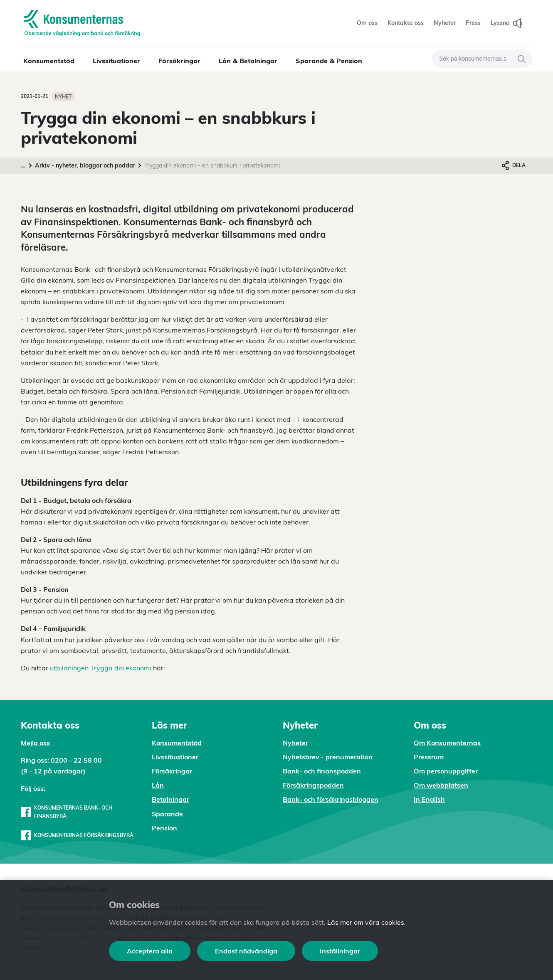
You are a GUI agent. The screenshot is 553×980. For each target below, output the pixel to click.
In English (429, 799)
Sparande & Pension (329, 61)
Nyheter (295, 743)
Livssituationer (116, 61)
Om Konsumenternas (447, 743)
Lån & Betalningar (248, 61)
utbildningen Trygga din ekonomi (101, 668)
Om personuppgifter (446, 771)
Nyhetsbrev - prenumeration (328, 757)
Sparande (167, 814)
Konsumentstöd (49, 61)
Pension (164, 828)
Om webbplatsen (441, 785)
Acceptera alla (150, 951)
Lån (158, 785)
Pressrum (429, 757)
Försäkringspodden (313, 785)
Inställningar (340, 951)
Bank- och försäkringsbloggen (331, 799)
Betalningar (170, 799)
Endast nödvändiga (246, 951)
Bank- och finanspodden (322, 771)
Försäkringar (179, 61)
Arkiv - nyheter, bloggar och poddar (85, 165)
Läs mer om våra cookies (366, 922)
